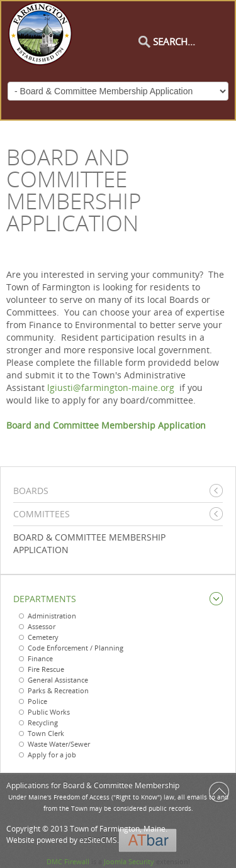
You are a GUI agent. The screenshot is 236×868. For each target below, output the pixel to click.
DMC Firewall (68, 861)
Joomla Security (129, 861)
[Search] (191, 41)
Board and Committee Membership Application (106, 425)
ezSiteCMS (98, 840)
